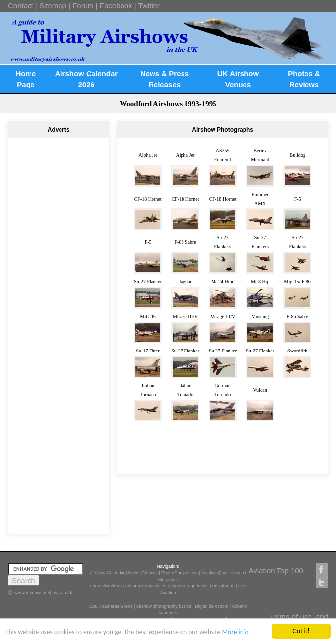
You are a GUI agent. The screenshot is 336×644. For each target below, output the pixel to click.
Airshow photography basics (164, 606)
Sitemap (53, 6)
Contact (21, 6)
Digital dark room (212, 606)
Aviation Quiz (214, 573)
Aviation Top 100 (276, 571)
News (134, 573)
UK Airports (223, 586)
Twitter (149, 6)
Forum (83, 6)
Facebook (116, 6)
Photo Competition (180, 573)
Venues (151, 573)
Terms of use (291, 617)
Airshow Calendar (107, 573)
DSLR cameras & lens (111, 606)
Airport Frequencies (189, 586)
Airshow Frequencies (146, 586)
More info (235, 632)
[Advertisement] (59, 175)
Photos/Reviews (106, 586)
